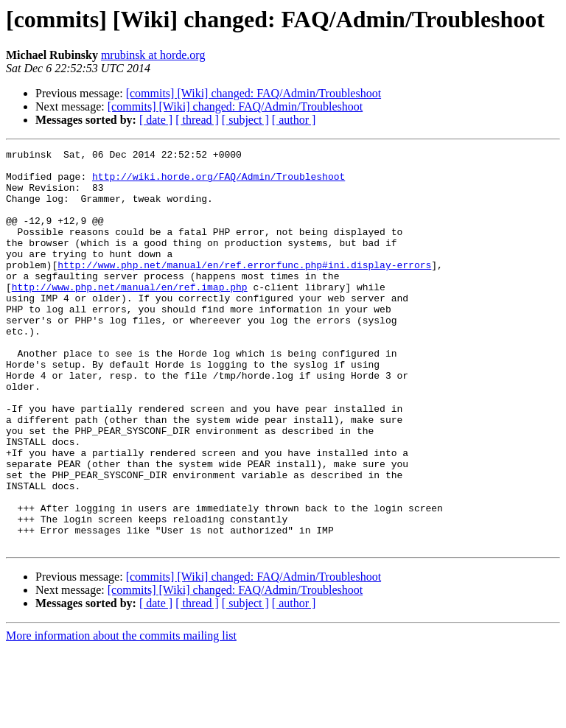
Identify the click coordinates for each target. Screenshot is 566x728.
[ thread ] (197, 120)
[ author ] (294, 120)
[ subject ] (245, 120)
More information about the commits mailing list (121, 715)
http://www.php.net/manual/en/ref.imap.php (130, 315)
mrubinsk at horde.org (153, 55)
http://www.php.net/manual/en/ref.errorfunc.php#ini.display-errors (244, 289)
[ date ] (156, 120)
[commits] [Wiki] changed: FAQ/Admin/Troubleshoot (254, 93)
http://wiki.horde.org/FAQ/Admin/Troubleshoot (219, 183)
